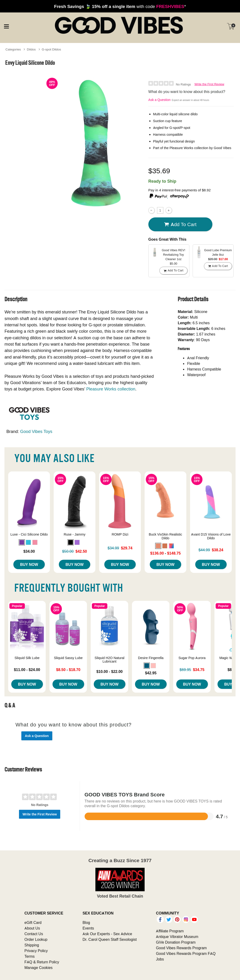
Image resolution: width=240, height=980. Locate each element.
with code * (120, 6)
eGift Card (33, 922)
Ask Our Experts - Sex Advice (107, 934)
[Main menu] (6, 26)
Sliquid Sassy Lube (68, 658)
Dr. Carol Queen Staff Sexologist (110, 939)
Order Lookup (36, 939)
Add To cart (180, 224)
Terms (30, 956)
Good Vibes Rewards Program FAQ (186, 953)
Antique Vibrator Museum (177, 937)
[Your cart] (231, 26)
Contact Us (34, 934)
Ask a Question (159, 100)
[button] (22, 542)
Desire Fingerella (151, 658)
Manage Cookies (38, 968)
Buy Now (29, 564)
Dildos (31, 49)
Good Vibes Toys (36, 431)
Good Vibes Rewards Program (181, 948)
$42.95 (151, 673)
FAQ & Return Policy (42, 962)
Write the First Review (209, 84)
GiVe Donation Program (176, 942)
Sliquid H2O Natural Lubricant (110, 660)
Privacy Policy (36, 951)
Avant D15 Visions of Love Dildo (211, 536)
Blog (86, 922)
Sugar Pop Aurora (192, 658)
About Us (32, 928)
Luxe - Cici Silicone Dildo (29, 534)
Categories (13, 49)
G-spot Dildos (51, 49)
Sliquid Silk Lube (27, 658)
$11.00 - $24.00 (27, 670)
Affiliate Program (170, 931)
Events (88, 928)
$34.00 (29, 551)
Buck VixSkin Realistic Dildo (165, 536)
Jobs (160, 959)
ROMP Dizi (120, 534)
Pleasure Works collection (111, 389)
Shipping (32, 945)
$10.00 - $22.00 (109, 671)
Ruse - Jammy (75, 534)
